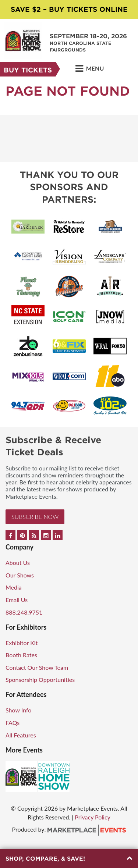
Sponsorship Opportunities (40, 680)
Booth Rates (21, 655)
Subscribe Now (35, 517)
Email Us (17, 600)
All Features (21, 735)
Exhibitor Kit (22, 643)
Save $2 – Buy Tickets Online (69, 9)
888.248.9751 (24, 612)
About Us (18, 563)
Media (14, 587)
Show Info (18, 710)
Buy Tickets (28, 70)
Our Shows (20, 575)
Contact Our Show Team (37, 667)
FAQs (13, 723)
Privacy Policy (93, 817)
